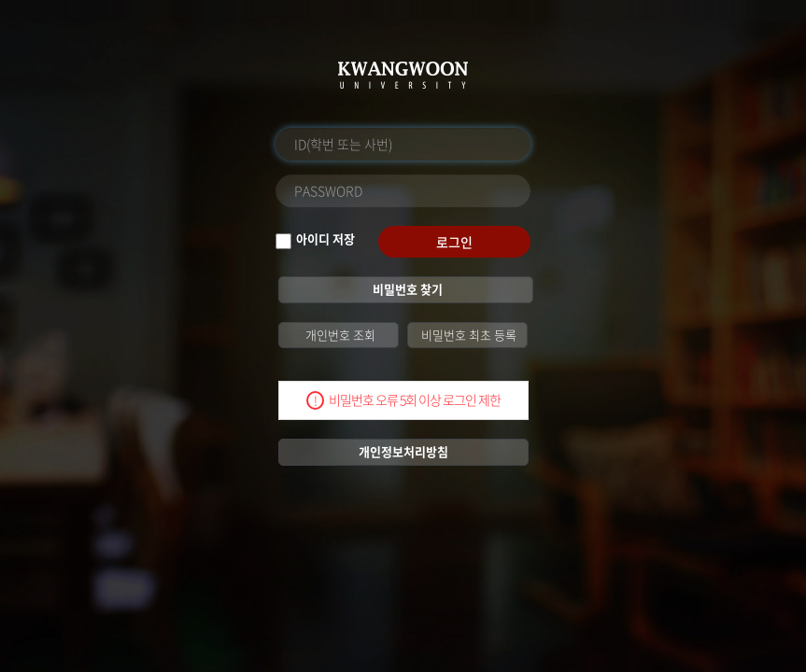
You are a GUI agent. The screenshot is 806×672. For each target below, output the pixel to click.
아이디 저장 (325, 239)
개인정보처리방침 (403, 451)
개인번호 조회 (339, 335)
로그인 (454, 242)
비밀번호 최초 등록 (467, 335)
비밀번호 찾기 (406, 289)
